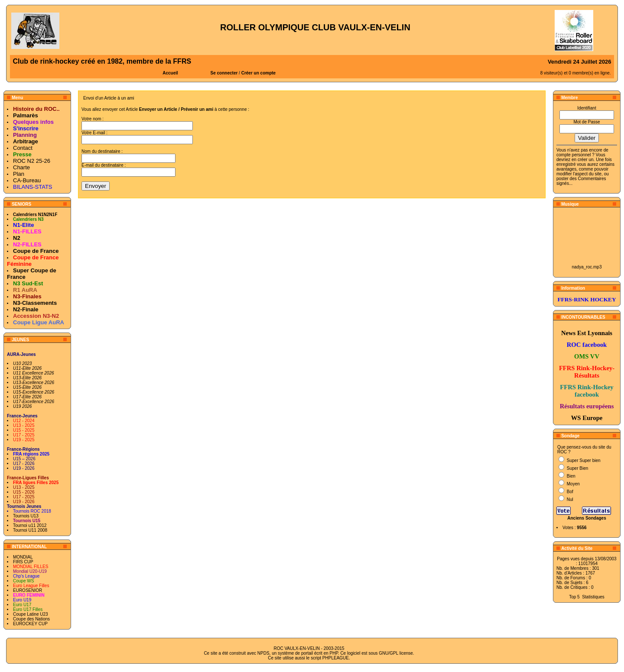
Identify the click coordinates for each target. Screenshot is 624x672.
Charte (21, 167)
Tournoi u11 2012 (30, 525)
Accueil (170, 73)
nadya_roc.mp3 (587, 267)
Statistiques (593, 597)
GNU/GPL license (396, 653)
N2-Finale (26, 309)
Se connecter (224, 73)
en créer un (583, 160)
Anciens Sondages (587, 518)
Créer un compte (258, 73)
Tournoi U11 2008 (30, 530)
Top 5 (574, 597)
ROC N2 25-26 (32, 161)
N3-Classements (35, 303)
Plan (19, 174)
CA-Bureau (27, 180)
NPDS (263, 653)
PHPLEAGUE (336, 658)
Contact (23, 148)
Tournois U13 (26, 516)
